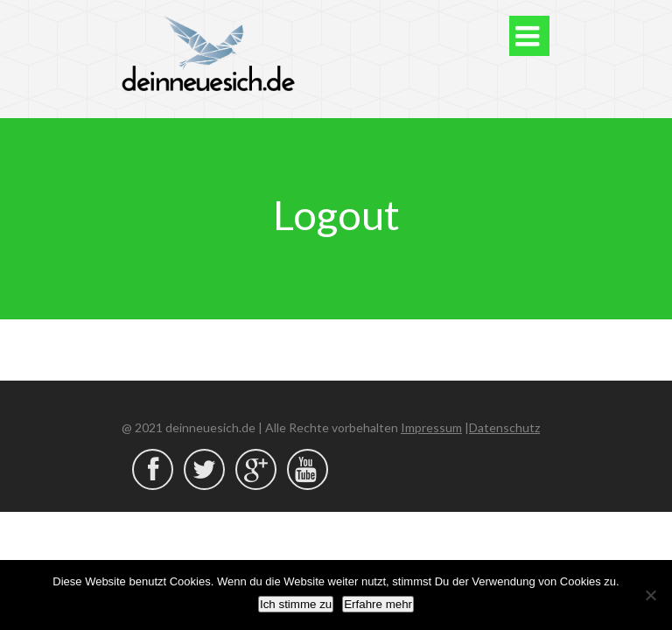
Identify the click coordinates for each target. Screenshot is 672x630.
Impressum (431, 427)
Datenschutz (504, 427)
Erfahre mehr (378, 604)
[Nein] (650, 595)
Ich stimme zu (296, 604)
